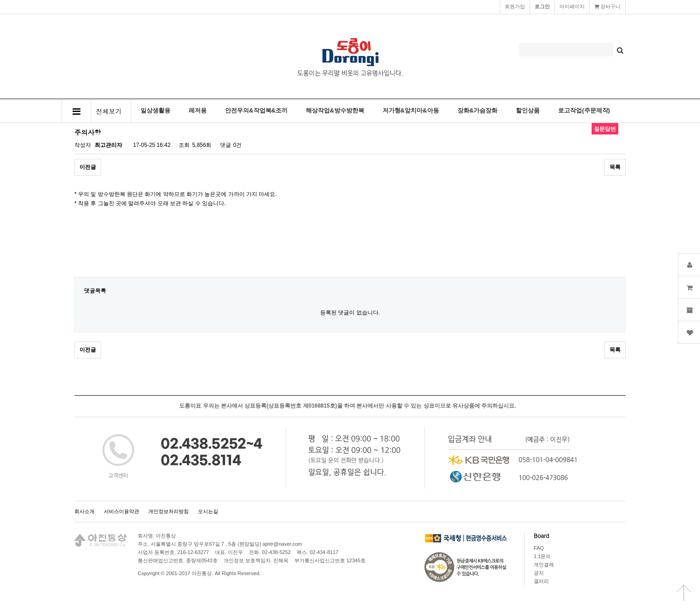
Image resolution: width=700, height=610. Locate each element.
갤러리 (541, 581)
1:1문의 (542, 556)
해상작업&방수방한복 (335, 110)
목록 (615, 167)
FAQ (539, 548)
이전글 (88, 167)
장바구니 (607, 6)
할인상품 (528, 110)
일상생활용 (155, 110)
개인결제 (544, 565)
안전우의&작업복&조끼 (256, 110)
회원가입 (515, 6)
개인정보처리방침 (169, 511)
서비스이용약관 (121, 511)
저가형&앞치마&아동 (411, 110)
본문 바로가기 (0, 0)
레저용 (198, 110)
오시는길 (208, 511)
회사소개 (85, 511)
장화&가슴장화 (478, 110)
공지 (539, 573)
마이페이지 (572, 6)
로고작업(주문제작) (584, 110)
